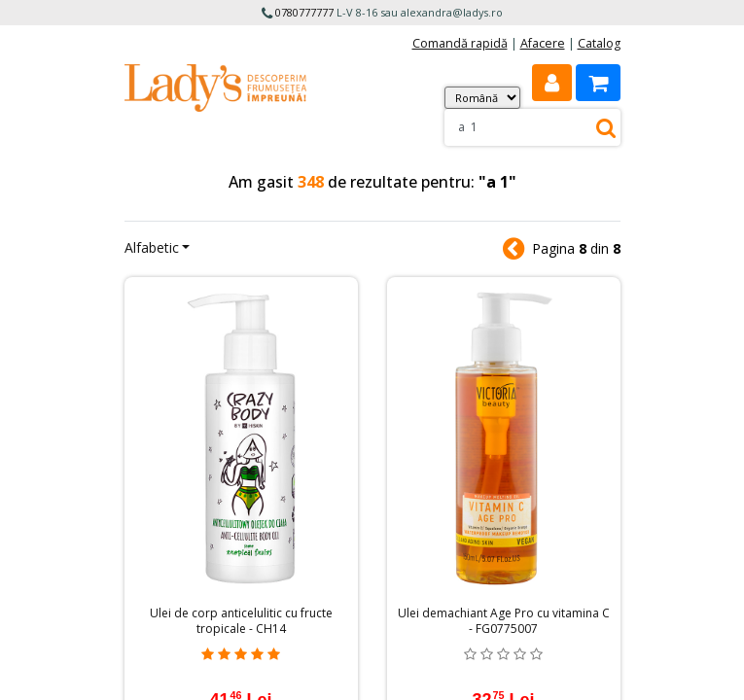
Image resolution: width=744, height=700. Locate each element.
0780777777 (304, 12)
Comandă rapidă (460, 43)
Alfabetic (152, 247)
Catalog (599, 43)
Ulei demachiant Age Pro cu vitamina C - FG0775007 (504, 621)
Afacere (543, 43)
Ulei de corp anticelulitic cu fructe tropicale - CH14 (241, 621)
